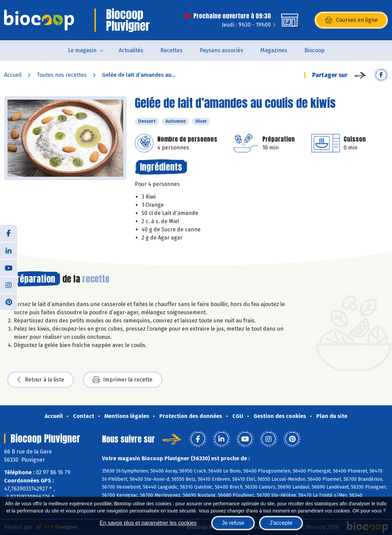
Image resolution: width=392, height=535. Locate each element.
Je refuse (233, 523)
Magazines (274, 50)
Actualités (131, 50)
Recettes (171, 50)
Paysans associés (221, 50)
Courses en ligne (351, 20)
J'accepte (281, 523)
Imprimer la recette (123, 380)
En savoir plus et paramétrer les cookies (148, 523)
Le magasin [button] (82, 50)
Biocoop (314, 50)
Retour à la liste (41, 380)
